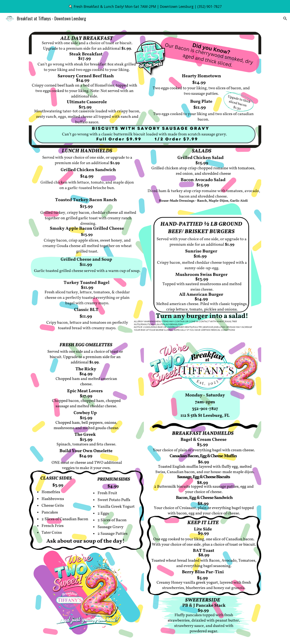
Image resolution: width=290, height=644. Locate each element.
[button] (285, 19)
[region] (145, 6)
